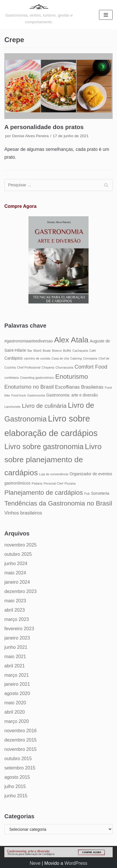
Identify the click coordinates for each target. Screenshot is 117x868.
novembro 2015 (20, 749)
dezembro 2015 (20, 740)
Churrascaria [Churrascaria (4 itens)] (64, 367)
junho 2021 (16, 647)
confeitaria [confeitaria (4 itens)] (11, 378)
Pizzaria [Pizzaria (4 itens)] (70, 483)
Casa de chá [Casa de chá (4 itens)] (60, 358)
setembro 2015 (20, 768)
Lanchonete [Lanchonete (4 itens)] (12, 407)
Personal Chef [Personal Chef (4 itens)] (53, 483)
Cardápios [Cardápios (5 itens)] (14, 358)
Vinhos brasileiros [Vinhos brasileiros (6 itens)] (23, 513)
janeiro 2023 (17, 638)
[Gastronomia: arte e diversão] (39, 15)
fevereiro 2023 (19, 629)
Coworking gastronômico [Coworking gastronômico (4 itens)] (37, 378)
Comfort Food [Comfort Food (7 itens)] (91, 367)
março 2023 (17, 619)
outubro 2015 (18, 759)
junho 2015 (16, 796)
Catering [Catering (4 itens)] (76, 358)
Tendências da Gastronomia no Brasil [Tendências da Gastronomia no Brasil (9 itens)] (58, 503)
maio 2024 (15, 573)
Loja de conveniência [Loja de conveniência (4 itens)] (54, 474)
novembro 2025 (20, 545)
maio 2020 (15, 703)
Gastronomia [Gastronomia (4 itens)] (36, 395)
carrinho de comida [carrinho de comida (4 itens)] (37, 358)
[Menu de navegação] (106, 15)
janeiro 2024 (17, 582)
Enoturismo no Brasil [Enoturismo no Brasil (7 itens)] (29, 387)
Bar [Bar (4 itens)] (30, 351)
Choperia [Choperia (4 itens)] (48, 367)
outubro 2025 (18, 554)
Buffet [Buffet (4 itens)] (67, 351)
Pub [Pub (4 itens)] (87, 494)
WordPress (76, 863)
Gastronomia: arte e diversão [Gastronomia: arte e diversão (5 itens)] (72, 395)
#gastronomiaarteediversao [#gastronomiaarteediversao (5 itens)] (29, 341)
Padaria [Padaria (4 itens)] (37, 483)
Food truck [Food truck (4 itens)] (19, 395)
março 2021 (17, 675)
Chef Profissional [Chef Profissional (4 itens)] (29, 367)
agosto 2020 (17, 693)
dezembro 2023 (20, 591)
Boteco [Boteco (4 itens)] (57, 351)
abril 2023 (15, 610)
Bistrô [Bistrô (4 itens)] (37, 351)
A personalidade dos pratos (44, 127)
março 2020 (17, 721)
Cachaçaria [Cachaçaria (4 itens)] (80, 351)
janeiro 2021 (17, 684)
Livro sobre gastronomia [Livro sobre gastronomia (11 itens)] (44, 446)
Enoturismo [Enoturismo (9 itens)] (72, 377)
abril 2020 (15, 712)
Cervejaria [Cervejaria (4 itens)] (90, 358)
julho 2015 (15, 786)
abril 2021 (15, 666)
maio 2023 (15, 601)
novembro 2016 (20, 731)
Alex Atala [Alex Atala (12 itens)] (71, 340)
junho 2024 (16, 564)
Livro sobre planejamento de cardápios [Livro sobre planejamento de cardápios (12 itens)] (53, 460)
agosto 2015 (17, 777)
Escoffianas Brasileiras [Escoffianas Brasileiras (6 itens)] (79, 387)
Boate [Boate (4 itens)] (47, 351)
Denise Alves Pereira (30, 136)
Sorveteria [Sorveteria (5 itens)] (100, 493)
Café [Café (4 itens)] (93, 351)
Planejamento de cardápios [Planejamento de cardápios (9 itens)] (44, 493)
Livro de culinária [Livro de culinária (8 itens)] (44, 406)
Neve (35, 863)
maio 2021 (15, 657)
